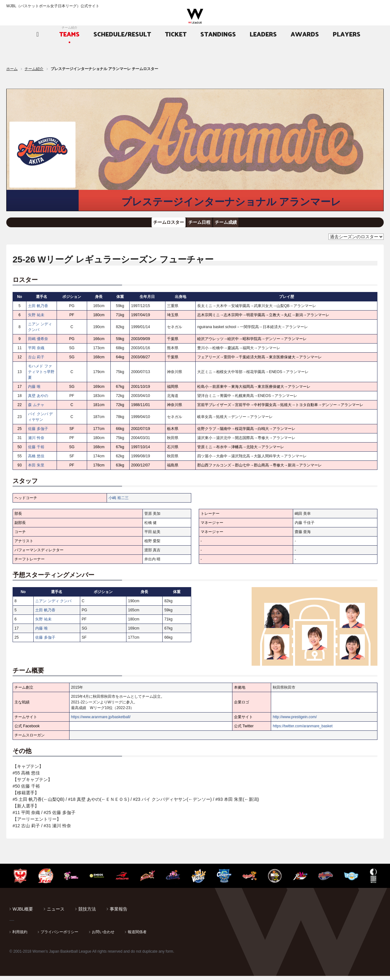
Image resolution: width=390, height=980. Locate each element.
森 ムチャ (36, 409)
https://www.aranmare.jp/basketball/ (101, 721)
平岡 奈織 (36, 352)
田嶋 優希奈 (38, 343)
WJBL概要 (23, 913)
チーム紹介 (34, 69)
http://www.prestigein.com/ (295, 721)
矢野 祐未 (36, 319)
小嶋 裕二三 (118, 502)
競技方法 (87, 913)
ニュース (56, 913)
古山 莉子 (36, 361)
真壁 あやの (38, 400)
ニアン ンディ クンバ (53, 605)
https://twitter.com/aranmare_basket (303, 730)
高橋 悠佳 (36, 460)
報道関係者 (137, 936)
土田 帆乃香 (38, 310)
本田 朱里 (36, 469)
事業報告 (119, 913)
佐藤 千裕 (36, 451)
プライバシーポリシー (59, 936)
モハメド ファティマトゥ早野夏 (41, 376)
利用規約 (20, 936)
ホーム (12, 69)
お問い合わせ (103, 936)
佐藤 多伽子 (38, 433)
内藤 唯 (34, 391)
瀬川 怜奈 (36, 442)
